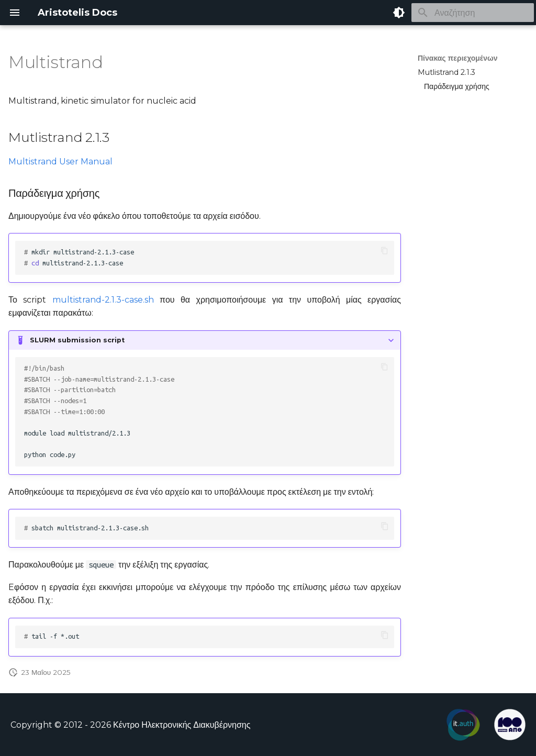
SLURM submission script (77, 340)
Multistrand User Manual (60, 162)
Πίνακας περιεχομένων (458, 58)
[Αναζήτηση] (473, 13)
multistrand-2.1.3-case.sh (103, 300)
